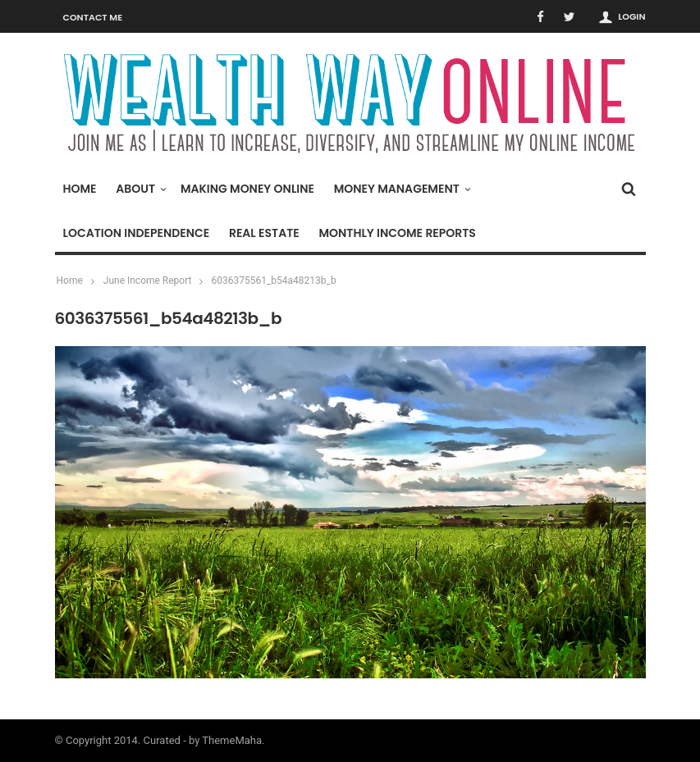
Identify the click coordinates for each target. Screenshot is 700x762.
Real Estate (264, 233)
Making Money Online (247, 189)
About (140, 189)
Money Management (401, 189)
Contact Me (93, 17)
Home (80, 189)
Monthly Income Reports (397, 233)
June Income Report (148, 281)
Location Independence (137, 233)
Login (631, 16)
